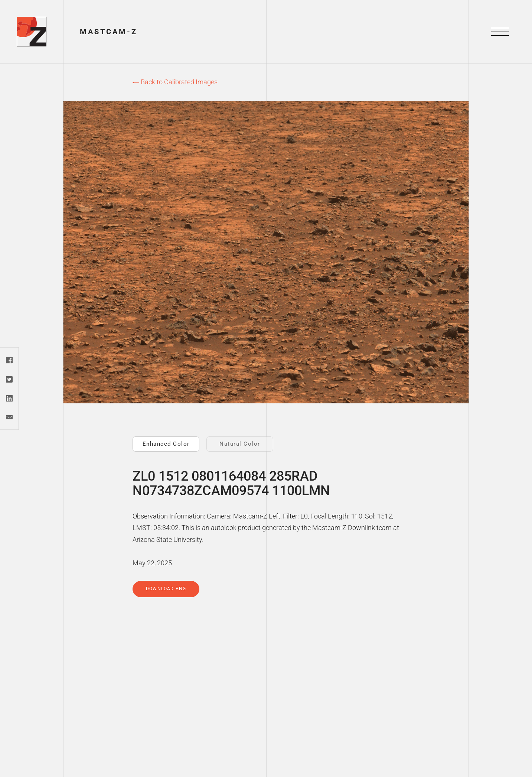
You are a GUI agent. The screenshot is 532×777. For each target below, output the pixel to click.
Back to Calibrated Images (175, 82)
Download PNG (166, 589)
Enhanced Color (166, 444)
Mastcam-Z (109, 32)
